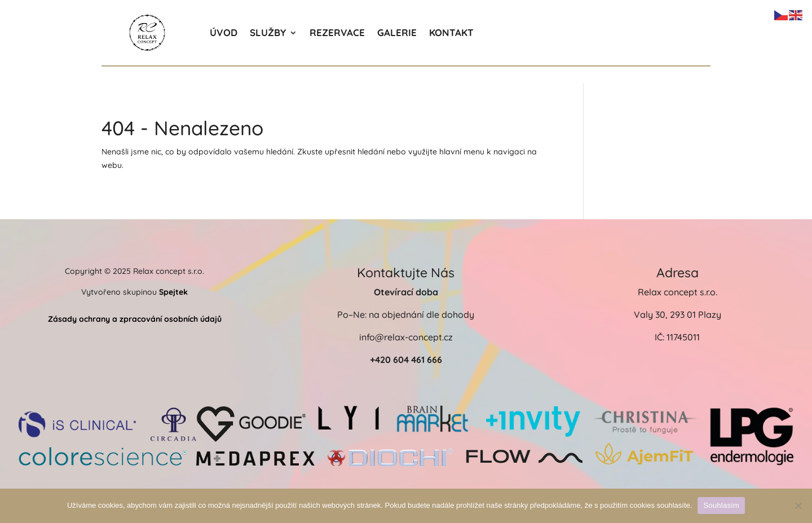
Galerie (397, 32)
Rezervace (337, 32)
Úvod (224, 32)
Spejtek (173, 292)
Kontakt (451, 32)
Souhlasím (721, 505)
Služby (268, 32)
